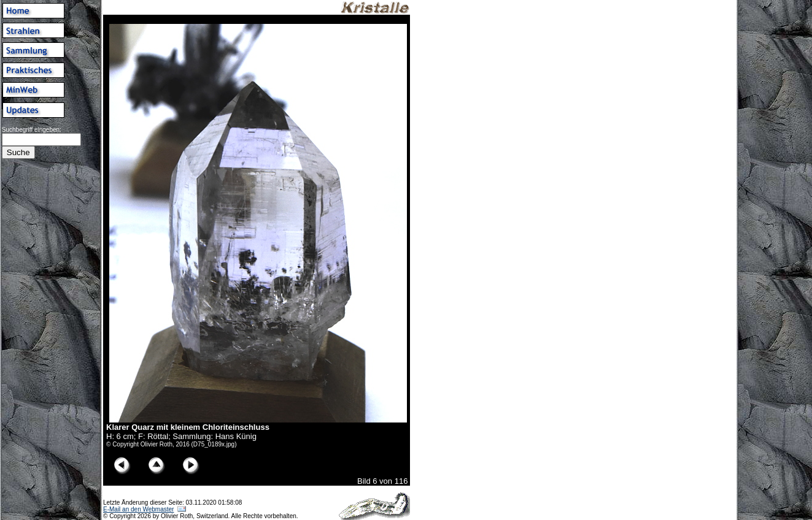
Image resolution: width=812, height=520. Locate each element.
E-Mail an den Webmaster (138, 509)
